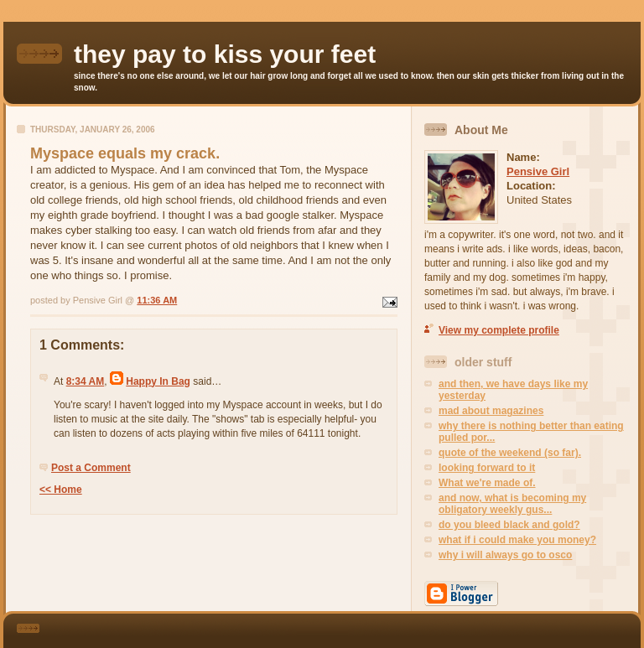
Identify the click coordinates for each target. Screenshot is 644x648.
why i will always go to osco (505, 555)
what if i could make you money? (517, 540)
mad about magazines (491, 411)
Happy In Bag (158, 381)
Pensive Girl (538, 171)
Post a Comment (91, 468)
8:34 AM (86, 381)
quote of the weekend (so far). (510, 453)
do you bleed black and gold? (509, 525)
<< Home (61, 490)
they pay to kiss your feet (225, 54)
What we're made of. (487, 483)
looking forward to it (487, 468)
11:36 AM (157, 300)
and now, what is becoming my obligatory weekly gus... (512, 504)
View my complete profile (499, 330)
